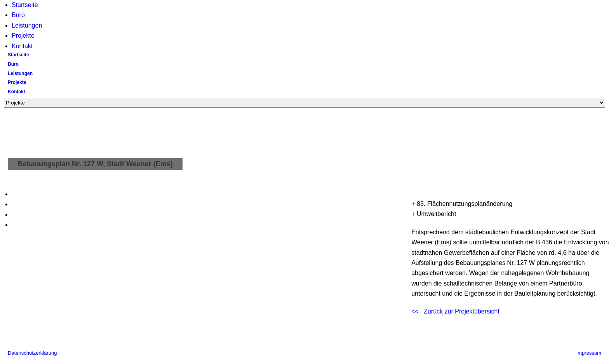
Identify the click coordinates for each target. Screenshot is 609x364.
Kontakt (22, 46)
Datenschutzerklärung (32, 353)
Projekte (23, 36)
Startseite (25, 5)
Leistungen (27, 25)
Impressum (589, 353)
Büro (18, 15)
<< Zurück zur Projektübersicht (455, 311)
